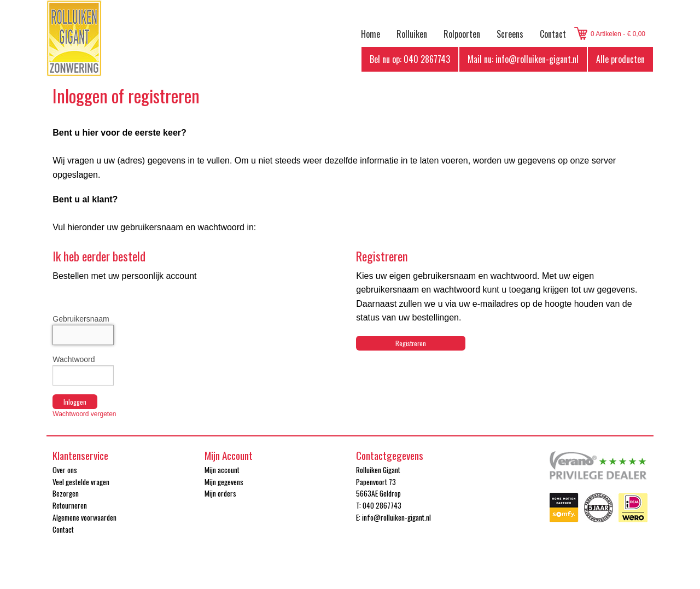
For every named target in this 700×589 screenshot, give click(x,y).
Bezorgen (66, 493)
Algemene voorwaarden (84, 517)
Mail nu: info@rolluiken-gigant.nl (523, 59)
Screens (510, 34)
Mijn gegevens (224, 482)
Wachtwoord (74, 359)
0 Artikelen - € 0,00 (618, 34)
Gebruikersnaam (81, 319)
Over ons (65, 470)
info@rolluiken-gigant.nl (396, 517)
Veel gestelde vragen (81, 482)
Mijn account (222, 470)
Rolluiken (412, 34)
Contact (553, 34)
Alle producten (620, 59)
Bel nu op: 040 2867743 (410, 59)
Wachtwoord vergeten (84, 414)
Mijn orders (220, 493)
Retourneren (70, 505)
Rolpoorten (462, 34)
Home (371, 34)
